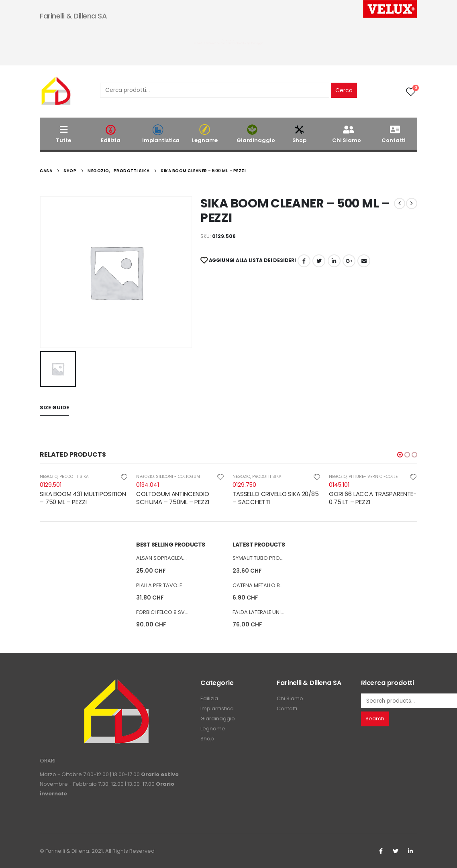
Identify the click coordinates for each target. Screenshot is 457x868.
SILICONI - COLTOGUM (178, 477)
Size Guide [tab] (54, 408)
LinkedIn (334, 261)
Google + (349, 261)
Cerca (344, 90)
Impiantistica (161, 134)
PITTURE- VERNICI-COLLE (373, 477)
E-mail (364, 261)
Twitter (396, 851)
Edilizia (111, 134)
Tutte (63, 134)
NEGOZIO (49, 477)
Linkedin (410, 851)
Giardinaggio (256, 134)
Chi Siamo (347, 134)
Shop (300, 134)
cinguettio (319, 261)
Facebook (304, 261)
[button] (400, 455)
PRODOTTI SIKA (74, 477)
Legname (205, 134)
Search (375, 719)
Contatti (394, 134)
